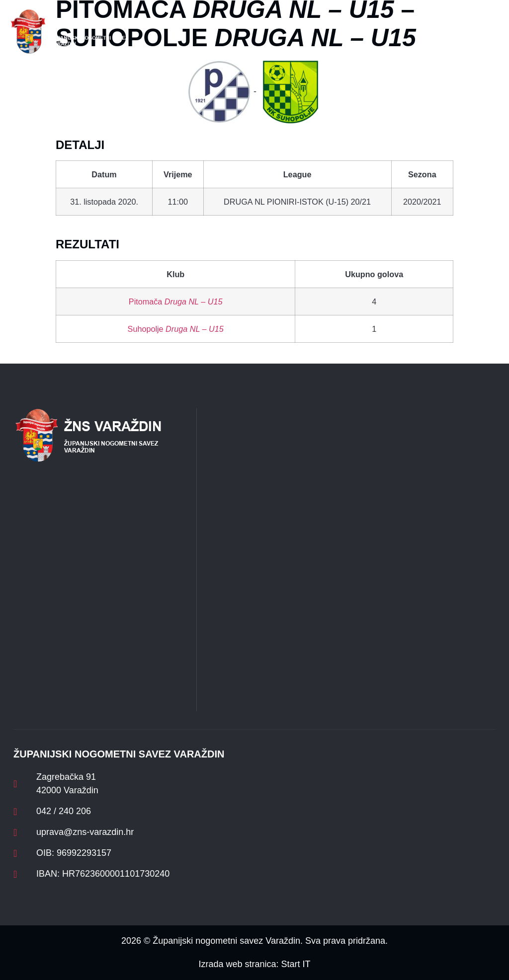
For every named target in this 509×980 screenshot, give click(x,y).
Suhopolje (176, 329)
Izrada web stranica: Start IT (254, 964)
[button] (173, 32)
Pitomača (176, 302)
